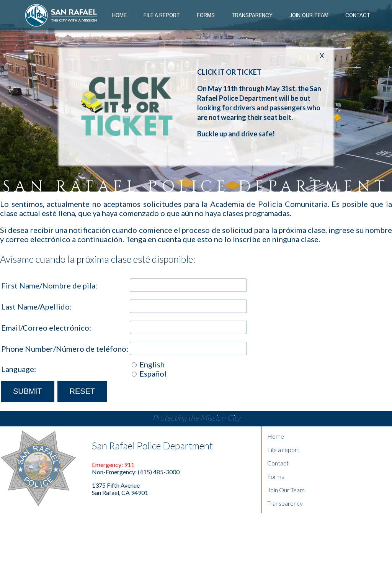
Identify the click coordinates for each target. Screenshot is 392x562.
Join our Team (309, 15)
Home (119, 15)
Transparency (252, 15)
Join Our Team (286, 490)
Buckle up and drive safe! (236, 134)
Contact (358, 15)
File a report (283, 450)
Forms (206, 15)
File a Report (162, 15)
